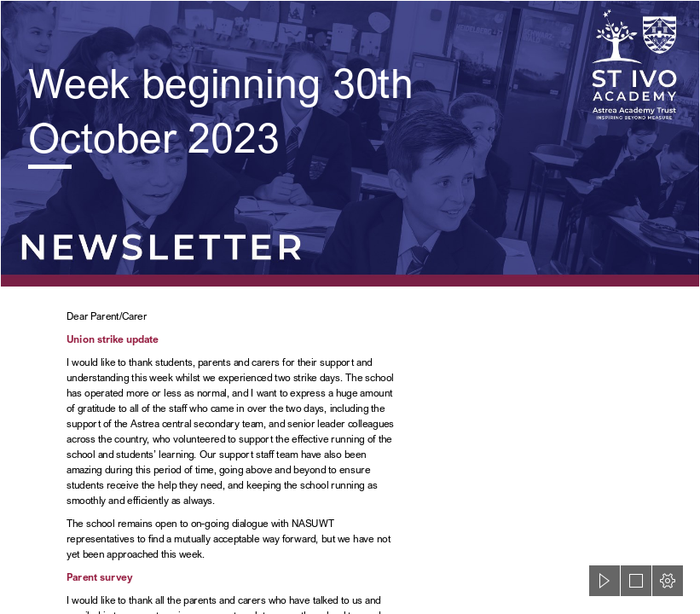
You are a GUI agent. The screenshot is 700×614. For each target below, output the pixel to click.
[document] (350, 307)
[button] (605, 581)
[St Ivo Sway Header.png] (350, 144)
